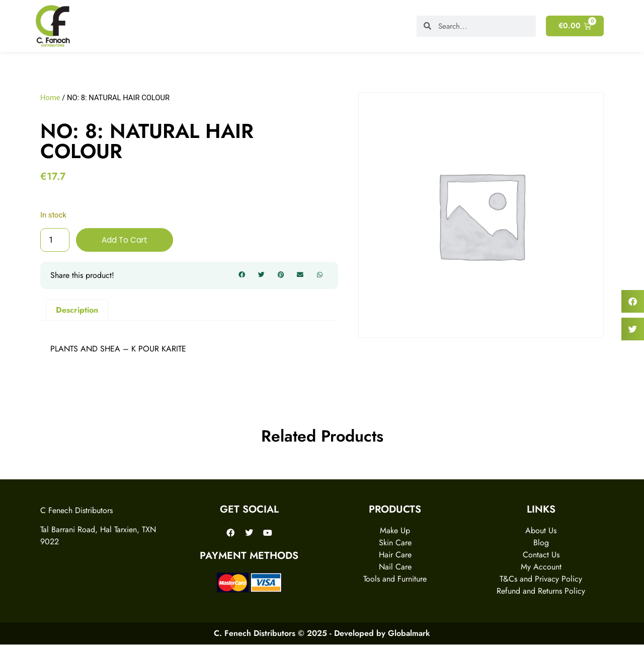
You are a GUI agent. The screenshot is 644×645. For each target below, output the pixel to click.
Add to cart (126, 240)
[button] (242, 276)
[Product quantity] (55, 240)
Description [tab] (77, 310)
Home (50, 98)
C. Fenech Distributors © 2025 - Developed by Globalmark (322, 634)
